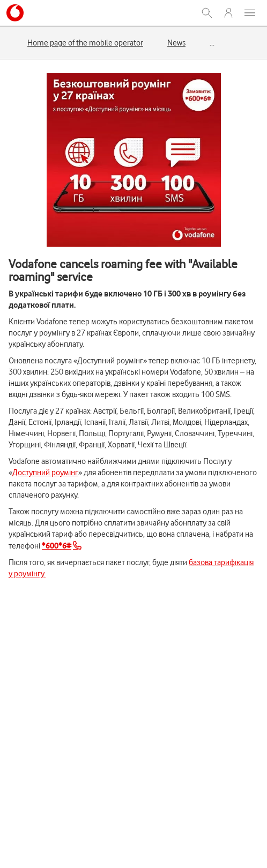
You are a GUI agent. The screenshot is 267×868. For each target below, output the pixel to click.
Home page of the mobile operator (85, 43)
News (176, 43)
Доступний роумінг (45, 473)
